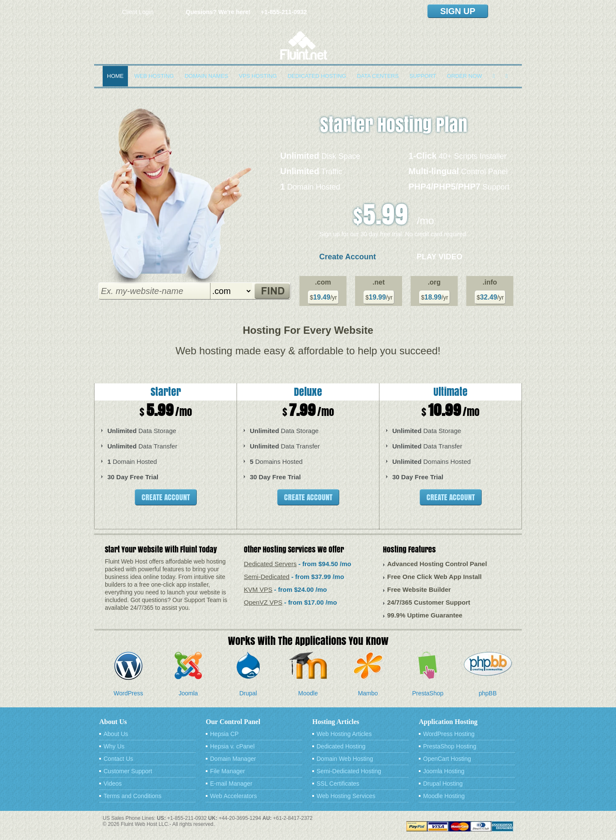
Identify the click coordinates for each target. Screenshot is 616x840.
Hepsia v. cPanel (232, 746)
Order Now (465, 76)
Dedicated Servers (270, 564)
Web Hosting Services (346, 796)
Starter (166, 392)
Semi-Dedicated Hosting (349, 771)
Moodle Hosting (444, 796)
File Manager (228, 771)
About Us (116, 734)
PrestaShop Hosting (450, 746)
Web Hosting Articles (344, 734)
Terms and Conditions (132, 796)
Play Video (440, 257)
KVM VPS (258, 589)
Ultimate (450, 392)
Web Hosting (154, 76)
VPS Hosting (258, 76)
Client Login (138, 12)
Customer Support (128, 771)
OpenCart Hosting (447, 759)
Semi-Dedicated (267, 577)
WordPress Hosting (449, 734)
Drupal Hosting (443, 784)
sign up (458, 11)
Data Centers (378, 76)
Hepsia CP (224, 734)
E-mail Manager (231, 784)
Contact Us (118, 759)
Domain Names (206, 76)
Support (423, 76)
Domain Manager (233, 759)
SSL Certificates (338, 784)
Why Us (114, 746)
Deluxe (308, 392)
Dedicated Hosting (317, 76)
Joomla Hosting (444, 771)
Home (115, 76)
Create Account (347, 257)
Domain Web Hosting (345, 759)
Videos (113, 784)
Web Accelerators (233, 796)
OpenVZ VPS (263, 602)
